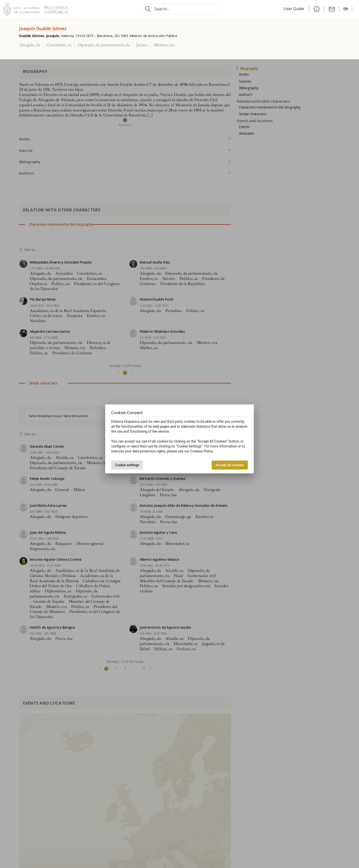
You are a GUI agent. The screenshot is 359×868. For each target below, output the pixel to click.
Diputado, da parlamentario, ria (104, 45)
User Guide (294, 9)
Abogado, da (30, 45)
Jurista (142, 45)
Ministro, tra (164, 45)
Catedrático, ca (59, 45)
